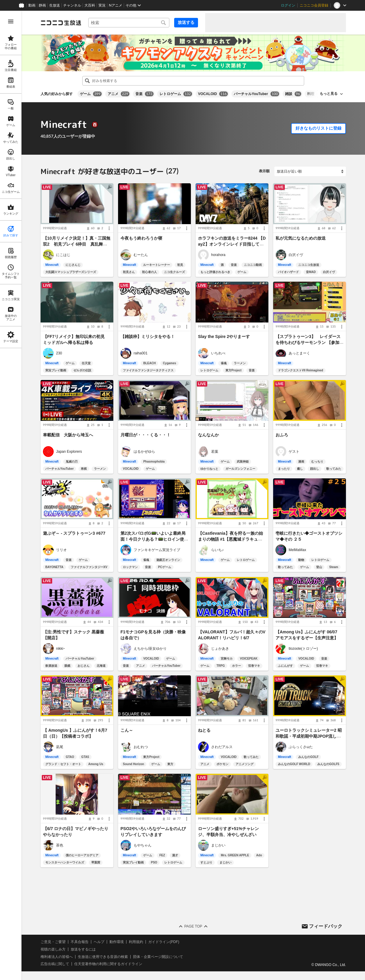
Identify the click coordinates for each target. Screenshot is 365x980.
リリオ (61, 550)
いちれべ (218, 353)
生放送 (55, 5)
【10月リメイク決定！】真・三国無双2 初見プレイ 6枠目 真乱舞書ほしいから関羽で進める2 (77, 244)
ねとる (204, 730)
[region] (11, 495)
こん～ (127, 730)
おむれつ (141, 747)
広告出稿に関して (55, 964)
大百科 (90, 5)
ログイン (288, 5)
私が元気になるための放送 (301, 238)
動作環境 (117, 942)
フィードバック (326, 926)
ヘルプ (99, 942)
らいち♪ (217, 550)
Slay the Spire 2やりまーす (224, 337)
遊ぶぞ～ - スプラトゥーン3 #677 (74, 534)
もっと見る (329, 94)
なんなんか (208, 435)
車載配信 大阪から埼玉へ (68, 435)
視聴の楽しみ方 (53, 949)
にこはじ (63, 255)
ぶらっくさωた (301, 747)
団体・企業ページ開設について (158, 957)
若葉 (215, 452)
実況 (102, 5)
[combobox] (129, 23)
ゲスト (294, 452)
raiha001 (141, 353)
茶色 (60, 845)
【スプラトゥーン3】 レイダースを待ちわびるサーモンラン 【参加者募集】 (310, 342)
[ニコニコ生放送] (61, 23)
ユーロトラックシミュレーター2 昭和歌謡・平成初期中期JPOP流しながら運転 (309, 736)
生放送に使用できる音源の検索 (103, 957)
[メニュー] (109, 228)
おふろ (282, 435)
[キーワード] (129, 23)
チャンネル (72, 5)
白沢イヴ (296, 255)
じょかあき (220, 649)
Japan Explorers (69, 452)
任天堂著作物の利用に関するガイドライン (108, 964)
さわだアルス (222, 747)
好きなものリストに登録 (318, 128)
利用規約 (136, 942)
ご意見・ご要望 (53, 942)
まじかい (218, 845)
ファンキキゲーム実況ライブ (157, 550)
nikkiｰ (61, 649)
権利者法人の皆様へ (57, 957)
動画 (32, 5)
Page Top (193, 926)
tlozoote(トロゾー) (303, 649)
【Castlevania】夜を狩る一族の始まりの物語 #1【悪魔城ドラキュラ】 (231, 539)
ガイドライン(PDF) (164, 942)
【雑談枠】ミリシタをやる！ (148, 337)
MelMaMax (297, 550)
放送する (186, 22)
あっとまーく (299, 353)
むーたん (141, 255)
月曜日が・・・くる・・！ (146, 435)
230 (59, 353)
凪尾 (60, 747)
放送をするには (83, 949)
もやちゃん (143, 845)
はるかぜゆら (144, 452)
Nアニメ (116, 5)
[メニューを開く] (11, 21)
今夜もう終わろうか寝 (141, 238)
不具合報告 (80, 942)
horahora (218, 255)
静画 (42, 5)
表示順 (264, 171)
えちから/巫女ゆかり (150, 649)
